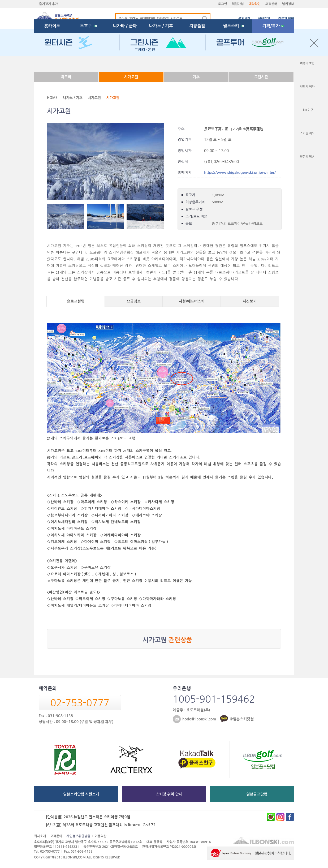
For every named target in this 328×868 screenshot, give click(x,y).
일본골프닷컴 (257, 794)
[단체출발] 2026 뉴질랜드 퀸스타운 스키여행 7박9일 (88, 817)
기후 (196, 77)
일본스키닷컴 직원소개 (81, 794)
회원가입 (238, 4)
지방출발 (197, 62)
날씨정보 (288, 4)
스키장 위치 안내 (169, 794)
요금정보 (134, 301)
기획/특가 (273, 62)
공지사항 (244, 19)
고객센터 (271, 4)
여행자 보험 (307, 63)
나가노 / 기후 (161, 62)
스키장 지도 (307, 133)
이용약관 (101, 836)
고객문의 (56, 836)
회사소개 (40, 836)
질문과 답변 (286, 19)
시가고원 (131, 77)
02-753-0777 (80, 703)
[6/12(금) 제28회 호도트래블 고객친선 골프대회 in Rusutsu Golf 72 (101, 825)
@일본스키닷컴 (242, 719)
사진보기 (250, 301)
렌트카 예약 (307, 87)
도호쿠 (88, 62)
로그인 (223, 4)
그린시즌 (261, 77)
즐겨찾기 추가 (48, 4)
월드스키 (234, 62)
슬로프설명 (76, 301)
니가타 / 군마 (125, 62)
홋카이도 (52, 62)
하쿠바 (66, 77)
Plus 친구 (307, 110)
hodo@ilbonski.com (199, 719)
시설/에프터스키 (192, 301)
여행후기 (264, 19)
